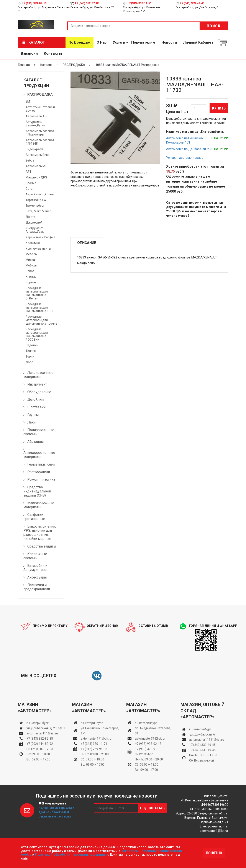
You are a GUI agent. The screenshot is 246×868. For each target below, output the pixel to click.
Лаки (31, 422)
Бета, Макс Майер (39, 211)
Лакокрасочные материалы (38, 375)
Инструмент (37, 384)
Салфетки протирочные (34, 517)
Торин (30, 356)
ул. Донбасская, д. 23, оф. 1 (46, 728)
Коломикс (33, 243)
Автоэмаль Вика (38, 155)
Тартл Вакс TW (36, 200)
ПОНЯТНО (214, 853)
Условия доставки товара (185, 158)
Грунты (33, 415)
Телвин (31, 351)
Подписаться (153, 808)
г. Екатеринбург (38, 723)
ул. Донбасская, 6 (202, 734)
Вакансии (29, 53)
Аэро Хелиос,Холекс (40, 194)
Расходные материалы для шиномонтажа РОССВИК (37, 334)
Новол (30, 271)
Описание (87, 243)
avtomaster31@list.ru (150, 739)
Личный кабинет (198, 42)
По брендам (80, 42)
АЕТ (29, 172)
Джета (31, 217)
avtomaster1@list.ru (214, 831)
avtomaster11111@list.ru (207, 740)
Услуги (119, 42)
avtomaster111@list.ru (42, 733)
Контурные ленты (38, 248)
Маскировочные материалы (39, 505)
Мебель (31, 254)
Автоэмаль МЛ (36, 166)
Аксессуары (37, 577)
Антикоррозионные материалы (39, 455)
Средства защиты (42, 546)
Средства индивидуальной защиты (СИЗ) (37, 491)
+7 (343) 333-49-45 (192, 3)
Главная (24, 65)
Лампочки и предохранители (37, 587)
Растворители (39, 472)
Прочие (31, 183)
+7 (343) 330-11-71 (139, 3)
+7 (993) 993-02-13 (148, 744)
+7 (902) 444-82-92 (40, 744)
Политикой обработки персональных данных (72, 855)
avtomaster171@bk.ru (96, 739)
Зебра (30, 160)
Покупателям (143, 42)
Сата (29, 189)
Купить (219, 108)
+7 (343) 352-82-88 (87, 3)
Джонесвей (34, 222)
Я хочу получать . (56, 810)
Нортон (31, 282)
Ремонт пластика (41, 480)
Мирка (30, 260)
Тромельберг (35, 206)
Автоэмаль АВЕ (37, 116)
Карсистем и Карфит (40, 237)
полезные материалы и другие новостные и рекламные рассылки (56, 812)
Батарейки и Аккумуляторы (35, 568)
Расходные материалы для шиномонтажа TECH (40, 307)
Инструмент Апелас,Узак (35, 230)
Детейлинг (36, 400)
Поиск (214, 26)
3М (28, 101)
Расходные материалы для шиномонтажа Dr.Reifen (37, 293)
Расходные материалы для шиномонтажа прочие (41, 320)
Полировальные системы (39, 432)
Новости (169, 42)
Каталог (33, 42)
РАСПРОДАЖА (74, 65)
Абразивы (36, 442)
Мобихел (32, 265)
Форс (29, 362)
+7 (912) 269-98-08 (94, 749)
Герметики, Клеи (41, 464)
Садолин (32, 345)
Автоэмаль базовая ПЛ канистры (40, 133)
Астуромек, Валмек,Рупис (36, 124)
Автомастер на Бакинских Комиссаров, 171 (185, 140)
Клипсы (31, 277)
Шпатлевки (36, 407)
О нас (102, 42)
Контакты (53, 53)
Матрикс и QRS (36, 177)
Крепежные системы (35, 556)
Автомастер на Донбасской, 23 (188, 149)
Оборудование (39, 392)
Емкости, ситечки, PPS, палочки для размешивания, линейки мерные (40, 533)
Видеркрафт (34, 149)
